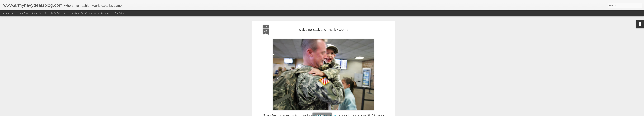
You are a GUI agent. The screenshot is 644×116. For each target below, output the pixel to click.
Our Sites (119, 13)
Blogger (332, 114)
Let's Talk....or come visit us (65, 13)
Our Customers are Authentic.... (97, 13)
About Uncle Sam (40, 13)
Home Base (23, 13)
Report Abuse (342, 114)
